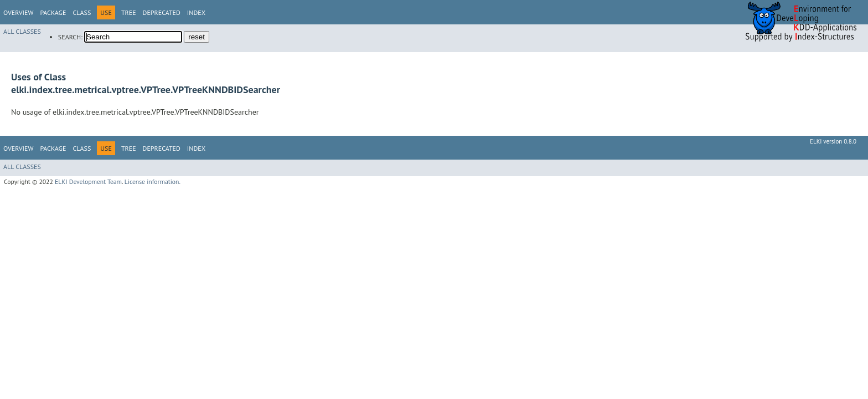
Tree (129, 12)
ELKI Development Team (88, 181)
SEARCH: (70, 37)
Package (53, 12)
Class (82, 12)
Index (196, 12)
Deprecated (162, 12)
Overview (18, 12)
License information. (153, 181)
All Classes (22, 31)
